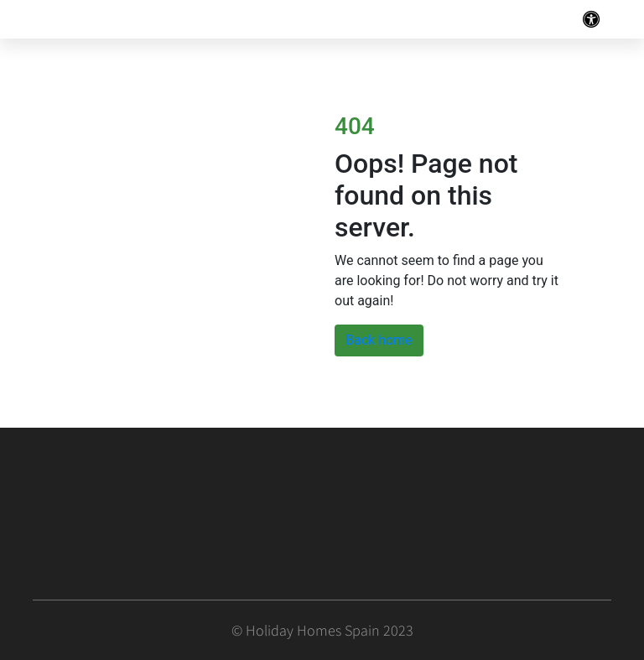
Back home (379, 340)
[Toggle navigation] (591, 19)
